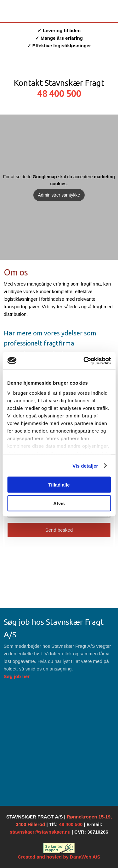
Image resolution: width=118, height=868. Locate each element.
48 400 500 (59, 94)
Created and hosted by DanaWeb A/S (59, 857)
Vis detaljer (85, 466)
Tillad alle (59, 485)
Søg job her (17, 676)
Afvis (59, 503)
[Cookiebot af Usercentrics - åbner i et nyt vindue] (84, 361)
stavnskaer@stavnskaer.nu (40, 832)
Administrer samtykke (59, 195)
